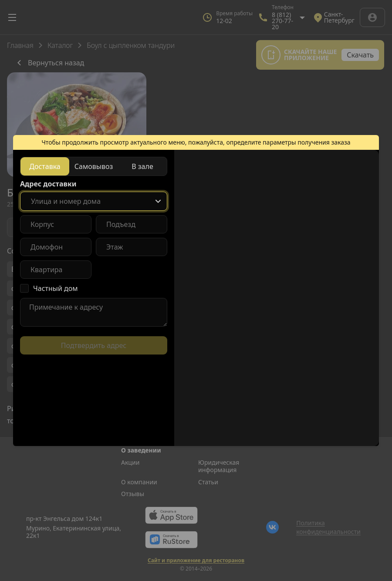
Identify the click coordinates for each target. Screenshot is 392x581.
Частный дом (56, 288)
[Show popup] (158, 201)
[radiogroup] (94, 166)
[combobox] (94, 201)
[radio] (45, 166)
